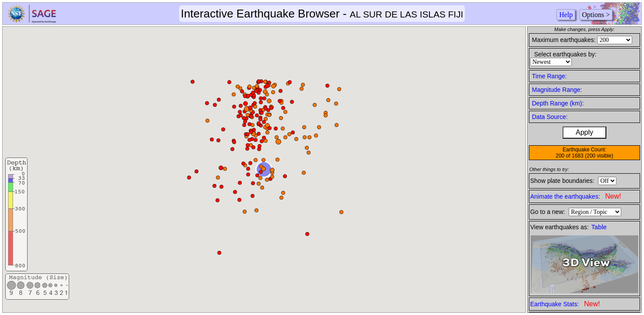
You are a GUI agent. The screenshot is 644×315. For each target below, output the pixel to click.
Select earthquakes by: (565, 54)
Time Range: (549, 76)
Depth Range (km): (558, 103)
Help (566, 15)
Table (599, 227)
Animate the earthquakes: (576, 196)
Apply (584, 132)
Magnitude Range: (557, 90)
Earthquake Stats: (565, 304)
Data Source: (550, 117)
